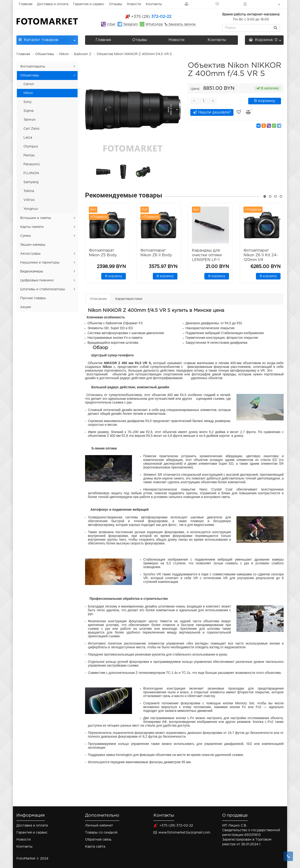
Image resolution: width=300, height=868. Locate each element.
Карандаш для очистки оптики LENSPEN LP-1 (207, 255)
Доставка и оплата (53, 4)
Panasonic (32, 164)
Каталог (47, 39)
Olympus (31, 147)
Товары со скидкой (101, 833)
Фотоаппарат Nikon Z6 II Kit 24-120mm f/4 (261, 255)
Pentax (29, 155)
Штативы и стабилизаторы (43, 289)
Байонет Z (83, 54)
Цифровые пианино (37, 280)
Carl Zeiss (31, 129)
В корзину (265, 101)
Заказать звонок (182, 24)
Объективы (45, 54)
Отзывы (116, 4)
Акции (26, 307)
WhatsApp (154, 24)
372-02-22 (151, 17)
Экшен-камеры (33, 245)
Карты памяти (32, 227)
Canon (29, 84)
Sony (28, 102)
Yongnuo (31, 209)
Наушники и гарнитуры (40, 263)
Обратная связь (98, 840)
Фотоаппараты (33, 67)
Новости (134, 4)
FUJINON (31, 173)
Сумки (25, 236)
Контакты (154, 4)
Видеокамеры (32, 272)
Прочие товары (33, 298)
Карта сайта (95, 847)
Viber (111, 24)
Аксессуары (30, 254)
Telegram (130, 24)
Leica (28, 138)
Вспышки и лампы (36, 218)
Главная (26, 4)
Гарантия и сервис (89, 4)
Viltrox (29, 200)
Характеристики (129, 299)
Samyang (31, 182)
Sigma (28, 111)
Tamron (30, 120)
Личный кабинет (99, 826)
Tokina (29, 191)
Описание (98, 299)
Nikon (64, 54)
